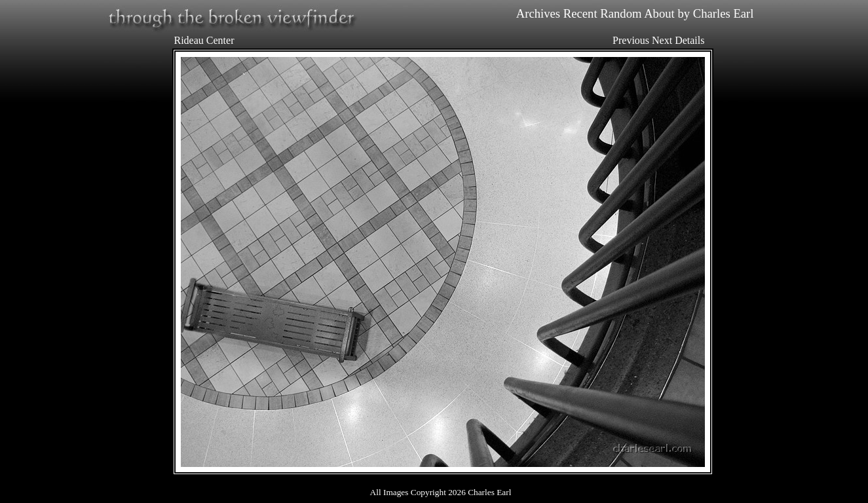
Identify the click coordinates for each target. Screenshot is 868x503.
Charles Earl (724, 13)
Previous (631, 40)
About (659, 13)
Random (621, 13)
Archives (538, 13)
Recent (580, 13)
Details (689, 40)
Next (662, 40)
